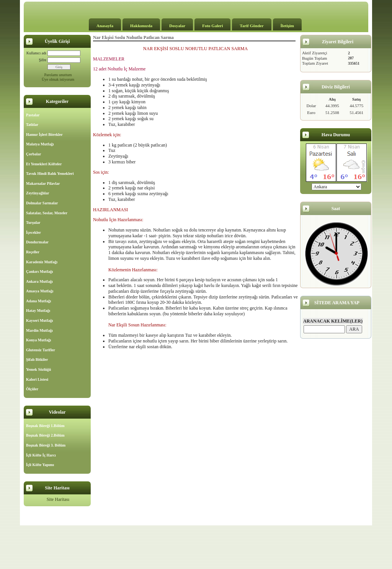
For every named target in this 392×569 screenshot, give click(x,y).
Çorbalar (33, 154)
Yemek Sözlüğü (38, 369)
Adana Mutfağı (38, 301)
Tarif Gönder (252, 26)
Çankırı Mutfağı (39, 271)
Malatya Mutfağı (40, 144)
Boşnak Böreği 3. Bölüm (46, 445)
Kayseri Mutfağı (39, 320)
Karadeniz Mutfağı (42, 262)
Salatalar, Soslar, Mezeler (47, 213)
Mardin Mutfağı (39, 330)
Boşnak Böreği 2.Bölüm (45, 435)
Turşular (33, 223)
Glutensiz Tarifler (41, 350)
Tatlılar (32, 125)
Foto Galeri (212, 26)
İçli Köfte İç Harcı (41, 455)
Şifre (43, 60)
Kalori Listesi (37, 379)
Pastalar (33, 115)
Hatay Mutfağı (38, 311)
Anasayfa (105, 26)
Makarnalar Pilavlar (43, 183)
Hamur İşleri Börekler (44, 135)
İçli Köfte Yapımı (40, 465)
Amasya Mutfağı (40, 291)
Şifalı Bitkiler (37, 359)
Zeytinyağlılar (38, 193)
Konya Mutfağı (38, 340)
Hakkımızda (141, 26)
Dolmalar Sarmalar (42, 203)
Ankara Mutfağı (39, 281)
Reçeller (33, 252)
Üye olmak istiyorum (58, 79)
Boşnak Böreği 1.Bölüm (45, 426)
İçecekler (33, 232)
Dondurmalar (37, 242)
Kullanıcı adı (36, 53)
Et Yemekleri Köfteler (44, 164)
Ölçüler (32, 389)
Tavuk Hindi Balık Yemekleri (50, 174)
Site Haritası (58, 499)
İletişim (287, 26)
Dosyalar (177, 26)
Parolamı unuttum (58, 75)
